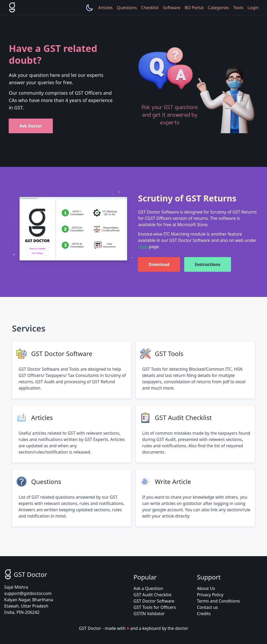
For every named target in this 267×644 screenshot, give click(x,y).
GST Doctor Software (154, 601)
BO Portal (194, 8)
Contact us (207, 607)
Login (253, 8)
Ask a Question (148, 588)
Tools (238, 8)
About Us (206, 588)
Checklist (150, 8)
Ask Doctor (31, 126)
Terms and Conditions (218, 601)
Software (172, 8)
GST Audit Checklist (152, 595)
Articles (105, 8)
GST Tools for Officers (155, 607)
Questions (127, 8)
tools (143, 247)
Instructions (208, 264)
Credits (204, 614)
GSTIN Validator (149, 614)
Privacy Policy (210, 595)
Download (159, 264)
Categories (218, 8)
